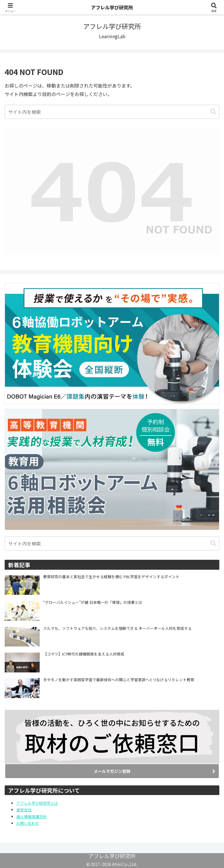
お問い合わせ (28, 823)
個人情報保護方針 (32, 816)
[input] (112, 112)
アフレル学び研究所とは (37, 803)
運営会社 (24, 810)
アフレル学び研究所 (112, 7)
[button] (213, 112)
